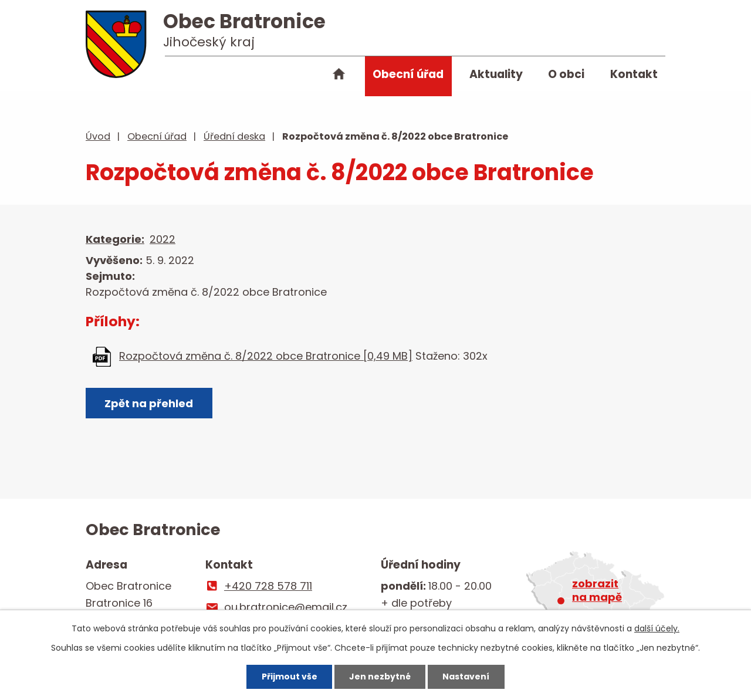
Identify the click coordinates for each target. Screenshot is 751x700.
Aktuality (496, 74)
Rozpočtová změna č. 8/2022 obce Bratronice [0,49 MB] (266, 356)
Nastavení (466, 677)
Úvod (339, 76)
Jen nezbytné (380, 677)
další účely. (657, 628)
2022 (163, 239)
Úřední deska (234, 136)
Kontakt (634, 74)
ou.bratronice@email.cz (286, 607)
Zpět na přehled (149, 403)
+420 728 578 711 (268, 586)
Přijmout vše (290, 677)
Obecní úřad (408, 74)
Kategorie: (115, 239)
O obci (566, 74)
